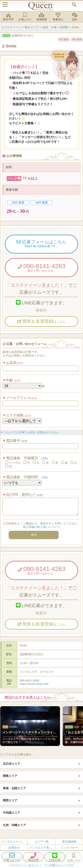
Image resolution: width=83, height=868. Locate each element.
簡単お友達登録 (42, 321)
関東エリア (10, 776)
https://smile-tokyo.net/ (34, 684)
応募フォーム (12, 857)
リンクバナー (69, 848)
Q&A (75, 17)
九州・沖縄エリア (14, 825)
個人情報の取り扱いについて (41, 527)
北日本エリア (12, 764)
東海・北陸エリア (14, 788)
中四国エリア (12, 813)
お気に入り (25, 17)
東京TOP (8, 17)
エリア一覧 (41, 842)
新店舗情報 (69, 842)
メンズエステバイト (14, 842)
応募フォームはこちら (41, 244)
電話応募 (33, 857)
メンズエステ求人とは (43, 848)
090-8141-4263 (41, 267)
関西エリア (10, 800)
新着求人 (58, 17)
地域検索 (41, 17)
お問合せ (14, 848)
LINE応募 (55, 857)
